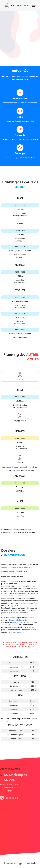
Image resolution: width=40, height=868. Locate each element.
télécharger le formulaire (17, 620)
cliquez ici (21, 632)
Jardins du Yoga (12, 467)
